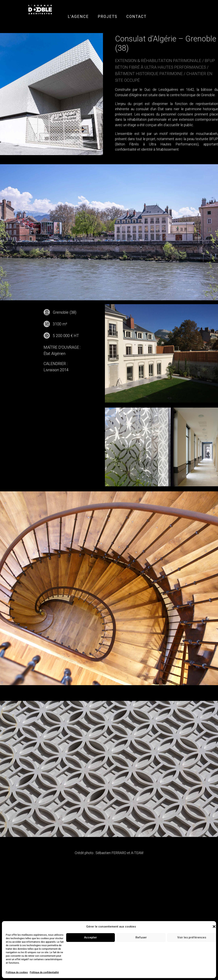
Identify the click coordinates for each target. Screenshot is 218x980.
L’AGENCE (78, 17)
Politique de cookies (17, 972)
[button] (214, 927)
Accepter (91, 937)
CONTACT (136, 17)
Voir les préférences (192, 937)
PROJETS (108, 17)
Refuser (141, 937)
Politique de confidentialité (44, 972)
